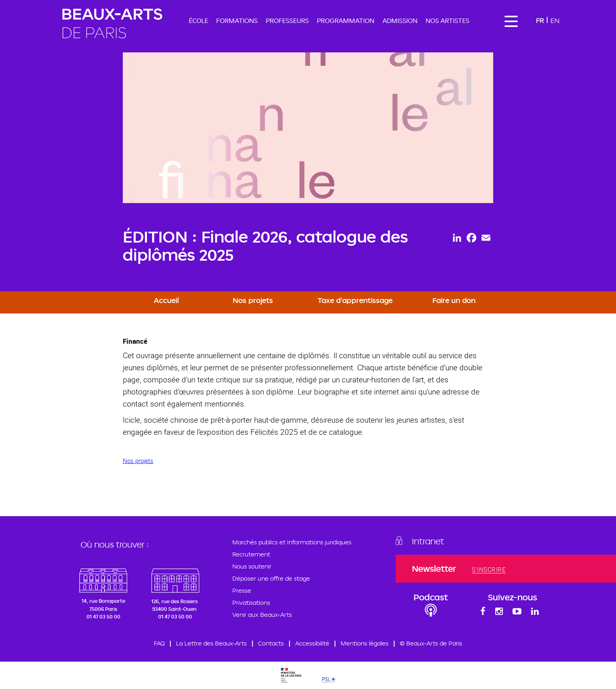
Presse (242, 590)
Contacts (271, 643)
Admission (400, 21)
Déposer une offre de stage (271, 578)
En (555, 20)
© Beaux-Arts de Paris (431, 643)
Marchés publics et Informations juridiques (292, 542)
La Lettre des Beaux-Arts (211, 643)
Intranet (428, 541)
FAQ (159, 643)
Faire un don (454, 300)
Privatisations (251, 603)
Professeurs (287, 21)
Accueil (166, 300)
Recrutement (251, 554)
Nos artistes (448, 21)
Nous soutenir (252, 566)
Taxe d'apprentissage (355, 300)
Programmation (346, 21)
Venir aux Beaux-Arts (262, 615)
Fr (540, 20)
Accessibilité (312, 643)
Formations (237, 21)
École (198, 21)
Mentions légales (365, 643)
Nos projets (253, 300)
